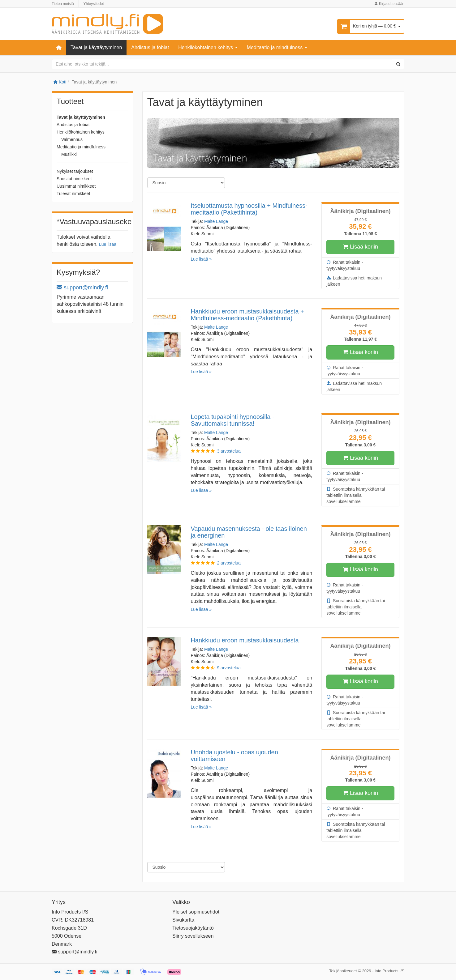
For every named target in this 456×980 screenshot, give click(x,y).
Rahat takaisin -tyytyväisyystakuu (345, 265)
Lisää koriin (360, 247)
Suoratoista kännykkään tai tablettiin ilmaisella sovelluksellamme (356, 495)
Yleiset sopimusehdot (196, 912)
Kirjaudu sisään (389, 4)
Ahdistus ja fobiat (150, 47)
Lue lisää (108, 244)
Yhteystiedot (94, 4)
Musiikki (69, 154)
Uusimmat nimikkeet (76, 186)
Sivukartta (183, 920)
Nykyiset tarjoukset (75, 171)
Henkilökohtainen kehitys (208, 47)
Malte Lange (216, 221)
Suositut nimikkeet (74, 179)
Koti (60, 82)
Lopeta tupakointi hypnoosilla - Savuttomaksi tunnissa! (232, 420)
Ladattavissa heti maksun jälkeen (354, 281)
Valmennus (72, 139)
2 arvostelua (229, 563)
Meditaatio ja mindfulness (277, 47)
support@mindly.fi (82, 288)
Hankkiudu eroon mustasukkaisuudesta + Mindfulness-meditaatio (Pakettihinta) (247, 315)
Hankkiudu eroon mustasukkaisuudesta (245, 640)
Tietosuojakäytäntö (193, 928)
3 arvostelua (229, 451)
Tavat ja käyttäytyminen (96, 47)
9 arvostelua (229, 668)
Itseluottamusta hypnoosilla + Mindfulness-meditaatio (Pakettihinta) (249, 209)
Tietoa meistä (63, 4)
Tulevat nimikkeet (73, 194)
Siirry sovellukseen (193, 936)
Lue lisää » (201, 259)
